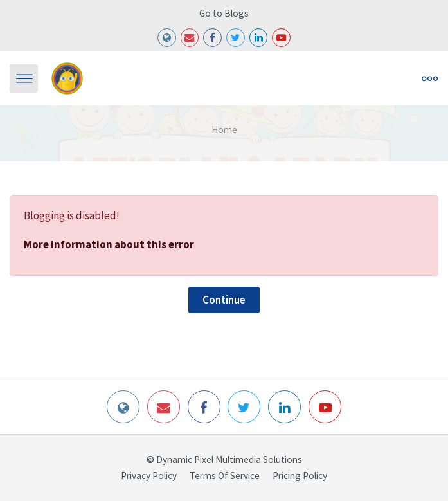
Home (224, 130)
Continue (224, 300)
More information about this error (109, 244)
